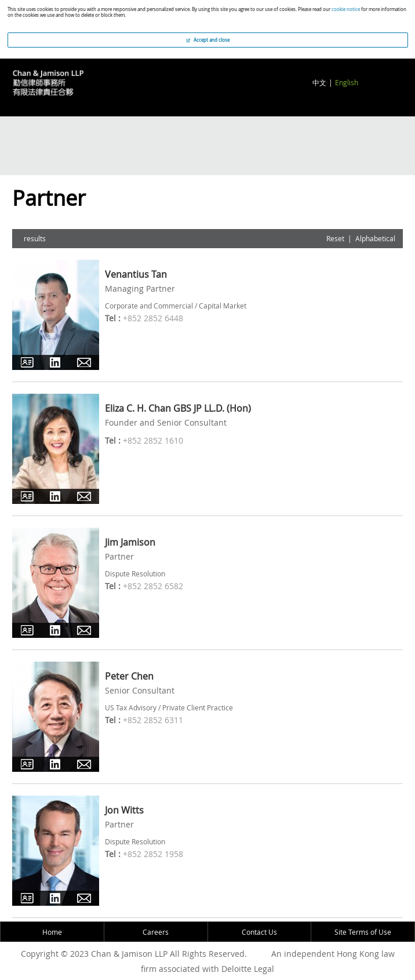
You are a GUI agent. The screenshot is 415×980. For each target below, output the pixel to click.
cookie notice (346, 9)
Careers (156, 932)
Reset (335, 238)
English (347, 82)
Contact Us (259, 932)
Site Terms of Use (363, 932)
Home (52, 932)
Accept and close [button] (208, 40)
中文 (319, 82)
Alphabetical (375, 238)
